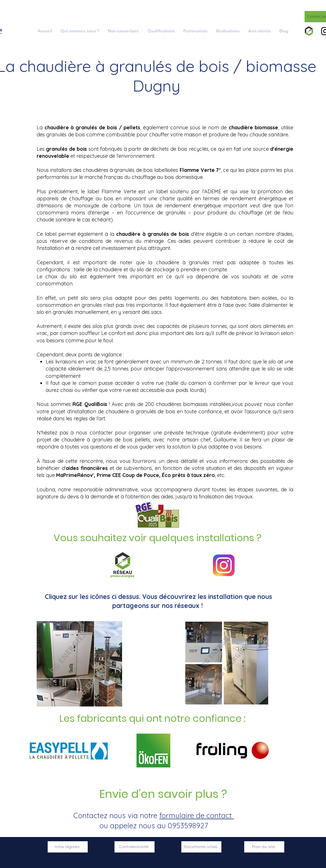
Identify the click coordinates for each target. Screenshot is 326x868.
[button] (124, 31)
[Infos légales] (68, 847)
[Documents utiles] (201, 847)
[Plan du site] (264, 847)
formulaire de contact (197, 815)
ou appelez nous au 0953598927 (154, 826)
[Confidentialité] (135, 847)
